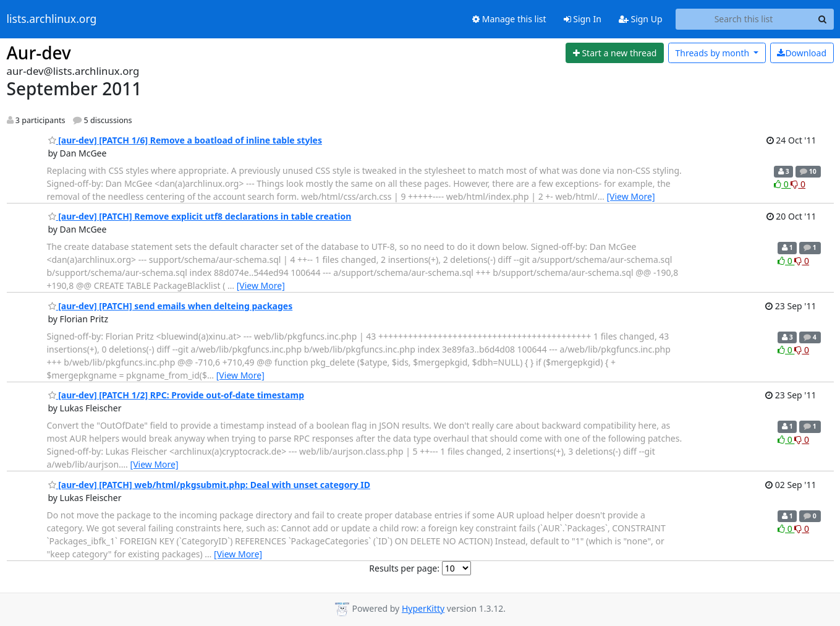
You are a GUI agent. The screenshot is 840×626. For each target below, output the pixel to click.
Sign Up (641, 19)
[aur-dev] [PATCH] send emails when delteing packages (171, 306)
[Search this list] (744, 19)
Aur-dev (39, 53)
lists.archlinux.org (52, 19)
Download (802, 53)
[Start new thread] (615, 53)
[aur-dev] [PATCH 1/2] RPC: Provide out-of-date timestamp (176, 395)
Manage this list (509, 19)
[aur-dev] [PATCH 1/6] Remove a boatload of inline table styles (185, 140)
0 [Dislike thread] (798, 184)
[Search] (823, 19)
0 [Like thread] (782, 184)
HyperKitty (423, 608)
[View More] (630, 196)
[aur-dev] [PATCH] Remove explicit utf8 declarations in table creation (200, 216)
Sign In (583, 19)
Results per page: (404, 568)
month (713, 53)
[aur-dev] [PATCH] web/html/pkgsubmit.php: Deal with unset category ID (210, 485)
